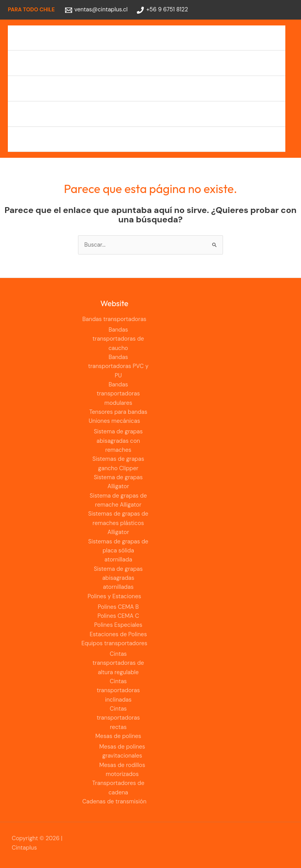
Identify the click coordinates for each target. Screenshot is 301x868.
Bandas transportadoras (48, 38)
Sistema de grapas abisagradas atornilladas (118, 578)
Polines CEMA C (118, 616)
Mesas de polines (118, 736)
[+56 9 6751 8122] (162, 10)
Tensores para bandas (118, 412)
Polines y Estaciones (43, 88)
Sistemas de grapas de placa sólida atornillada (118, 551)
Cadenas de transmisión (48, 139)
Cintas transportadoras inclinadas (118, 691)
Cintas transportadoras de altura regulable (118, 663)
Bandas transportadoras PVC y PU (118, 366)
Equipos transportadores (49, 114)
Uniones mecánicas (42, 63)
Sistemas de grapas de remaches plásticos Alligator (118, 523)
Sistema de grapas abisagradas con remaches (118, 441)
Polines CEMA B (118, 607)
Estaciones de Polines (118, 634)
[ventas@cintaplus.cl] (96, 10)
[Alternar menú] (273, 38)
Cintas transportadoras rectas (118, 718)
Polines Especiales (118, 625)
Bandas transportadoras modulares (118, 394)
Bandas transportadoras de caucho (118, 339)
